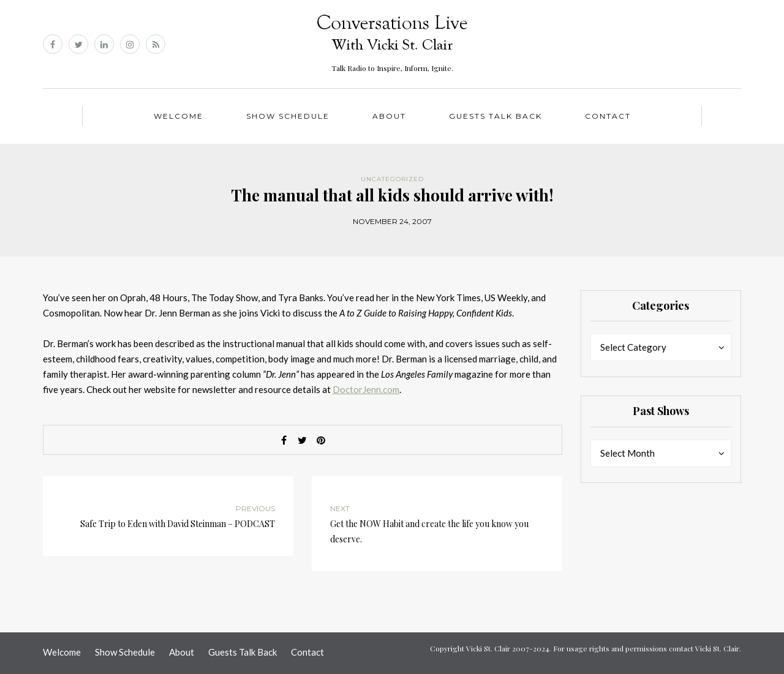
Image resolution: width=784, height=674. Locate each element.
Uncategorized (392, 179)
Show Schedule (288, 116)
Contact (608, 116)
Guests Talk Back (496, 116)
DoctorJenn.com (366, 389)
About (389, 116)
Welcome (179, 116)
